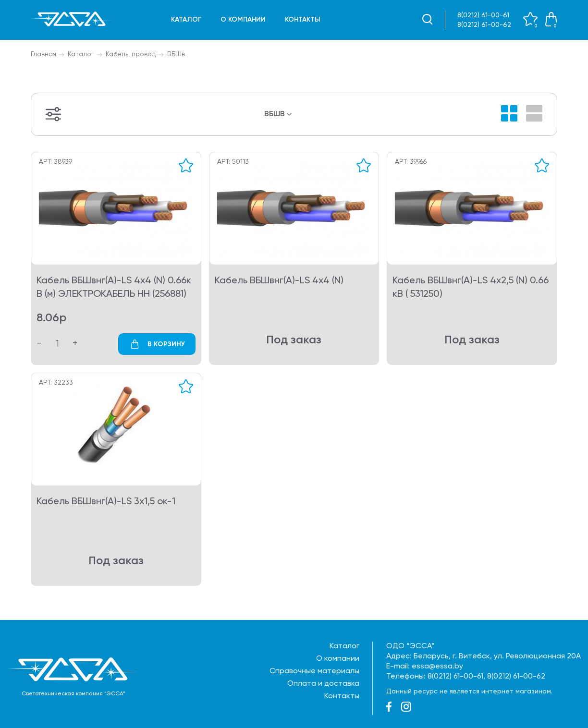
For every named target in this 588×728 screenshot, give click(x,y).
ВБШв (176, 54)
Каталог (186, 20)
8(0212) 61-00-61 (483, 15)
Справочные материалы (314, 671)
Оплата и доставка (323, 684)
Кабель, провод (131, 54)
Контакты (302, 20)
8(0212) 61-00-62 (484, 25)
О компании (243, 20)
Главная (43, 54)
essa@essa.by (437, 667)
